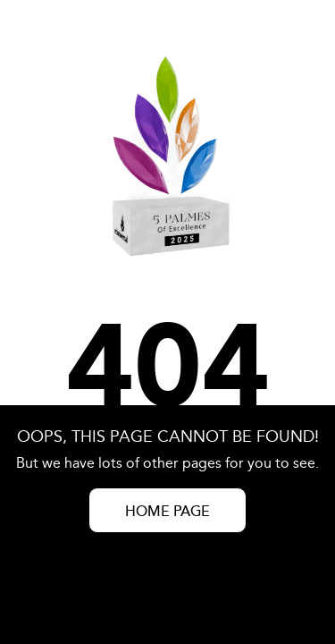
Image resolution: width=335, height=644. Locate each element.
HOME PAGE (167, 512)
